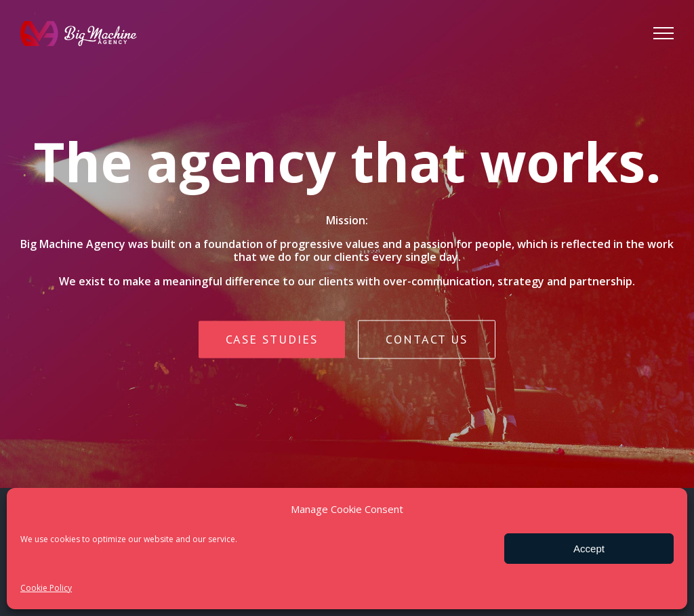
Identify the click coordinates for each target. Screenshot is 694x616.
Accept (589, 549)
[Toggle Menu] (664, 33)
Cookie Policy (46, 588)
